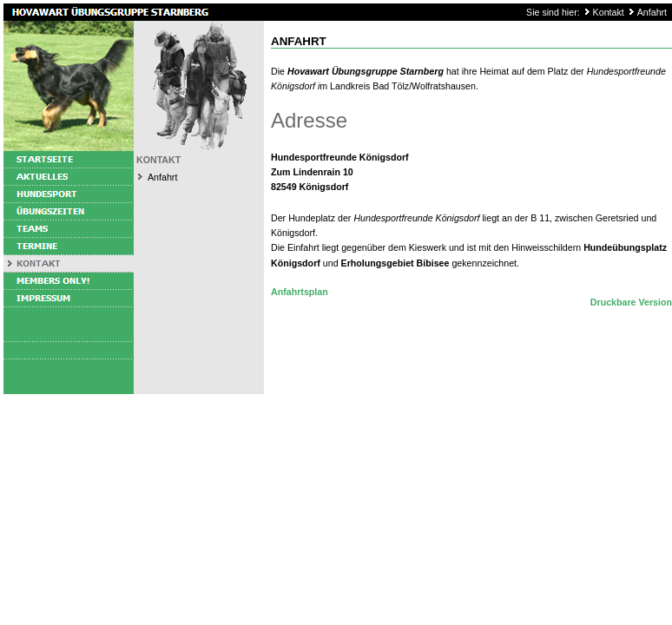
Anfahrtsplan (300, 292)
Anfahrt (652, 12)
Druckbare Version (631, 302)
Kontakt (609, 12)
